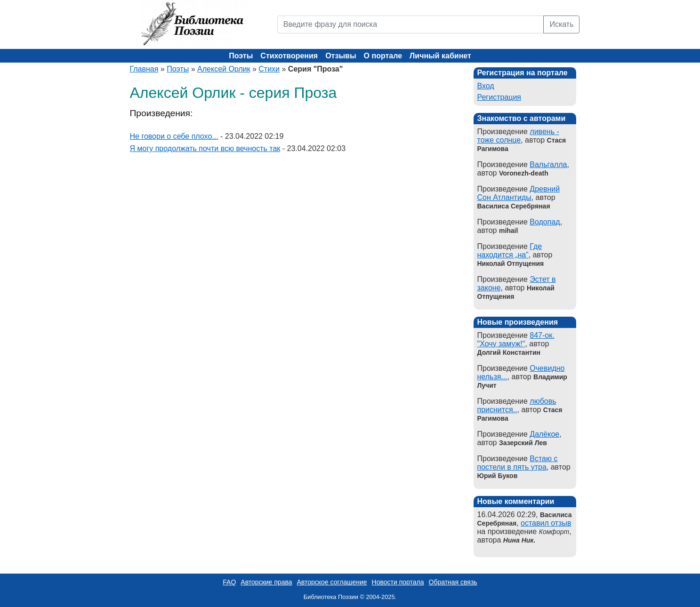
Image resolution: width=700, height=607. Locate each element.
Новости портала (398, 582)
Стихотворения (289, 56)
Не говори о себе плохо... (174, 136)
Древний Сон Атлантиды (519, 193)
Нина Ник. (519, 540)
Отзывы (341, 56)
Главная (144, 69)
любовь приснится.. (517, 405)
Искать (561, 24)
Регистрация (499, 97)
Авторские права (266, 582)
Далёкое (544, 434)
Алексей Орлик (224, 69)
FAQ (229, 582)
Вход (486, 86)
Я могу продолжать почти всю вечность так (205, 148)
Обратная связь (453, 582)
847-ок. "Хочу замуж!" (516, 339)
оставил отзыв (546, 523)
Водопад (545, 222)
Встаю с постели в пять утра (518, 463)
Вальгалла (548, 164)
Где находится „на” (510, 251)
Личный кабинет (440, 56)
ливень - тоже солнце (518, 136)
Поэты (241, 56)
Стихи (269, 69)
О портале (383, 56)
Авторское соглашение (332, 582)
